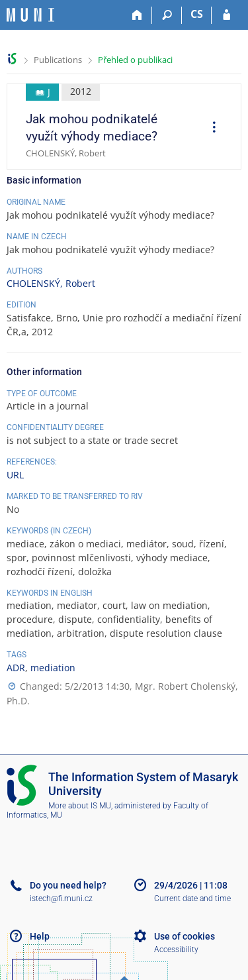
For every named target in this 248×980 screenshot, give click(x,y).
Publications (58, 60)
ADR (16, 668)
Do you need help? (68, 885)
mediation (53, 668)
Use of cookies (185, 936)
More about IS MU (80, 806)
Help (40, 936)
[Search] (167, 15)
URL (15, 475)
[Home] (137, 15)
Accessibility (176, 950)
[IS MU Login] (227, 15)
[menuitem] (210, 129)
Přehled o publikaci (135, 60)
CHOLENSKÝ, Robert (51, 283)
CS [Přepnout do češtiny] (197, 14)
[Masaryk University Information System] (30, 15)
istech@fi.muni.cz (61, 898)
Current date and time (192, 898)
